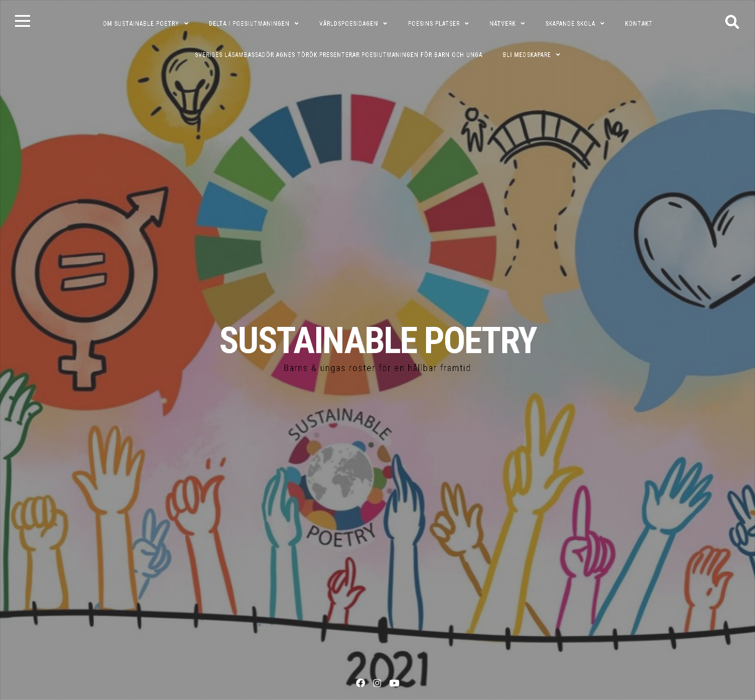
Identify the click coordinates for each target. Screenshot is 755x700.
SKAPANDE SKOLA (570, 24)
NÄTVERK (503, 24)
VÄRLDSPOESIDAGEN (349, 24)
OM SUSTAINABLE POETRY (141, 24)
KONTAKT (639, 24)
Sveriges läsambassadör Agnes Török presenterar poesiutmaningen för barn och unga (339, 55)
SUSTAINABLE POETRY (378, 341)
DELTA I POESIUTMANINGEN (249, 24)
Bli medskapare (527, 55)
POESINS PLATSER (434, 24)
